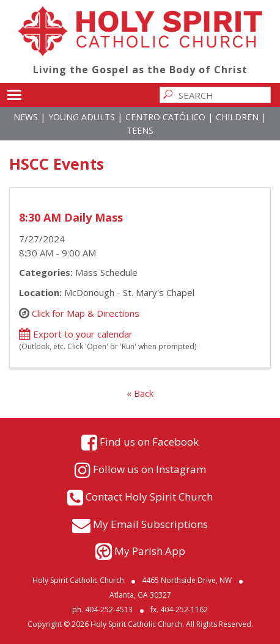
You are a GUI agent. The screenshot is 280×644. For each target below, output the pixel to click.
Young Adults (82, 117)
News (26, 117)
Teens (140, 130)
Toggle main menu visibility (14, 93)
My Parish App (150, 551)
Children (237, 117)
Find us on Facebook (149, 442)
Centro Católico (165, 117)
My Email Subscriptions (150, 524)
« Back (140, 393)
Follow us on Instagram (149, 469)
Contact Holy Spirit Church (149, 497)
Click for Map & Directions (86, 313)
